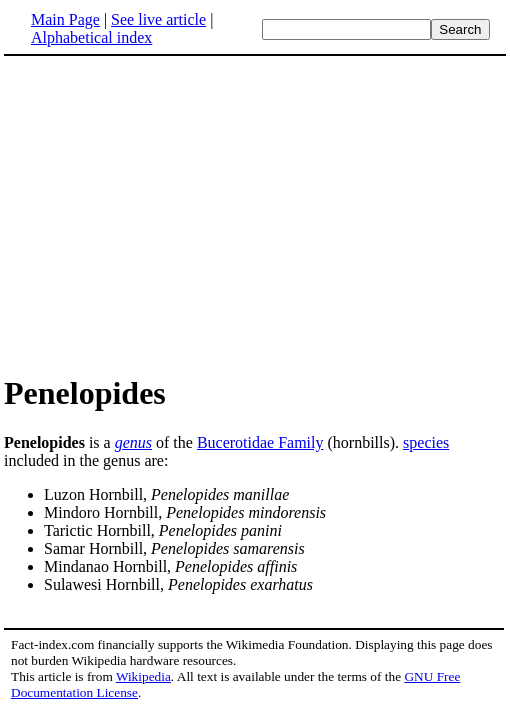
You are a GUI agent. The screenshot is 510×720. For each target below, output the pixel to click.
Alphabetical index (91, 37)
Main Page (65, 19)
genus (133, 442)
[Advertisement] (172, 214)
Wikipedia (143, 676)
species (426, 442)
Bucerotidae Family (260, 442)
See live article (158, 19)
